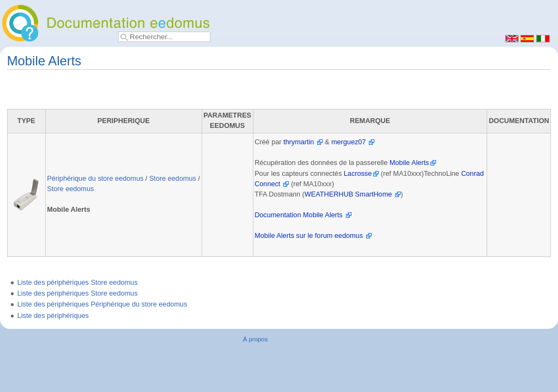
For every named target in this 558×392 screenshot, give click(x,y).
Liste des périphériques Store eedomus (78, 283)
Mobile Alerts (410, 163)
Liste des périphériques (53, 316)
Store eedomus (173, 179)
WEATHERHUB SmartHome (348, 194)
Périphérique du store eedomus (95, 179)
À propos (256, 339)
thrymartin (299, 142)
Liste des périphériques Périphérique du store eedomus (102, 304)
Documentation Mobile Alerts (299, 215)
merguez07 (348, 142)
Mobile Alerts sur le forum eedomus (309, 236)
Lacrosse (358, 174)
